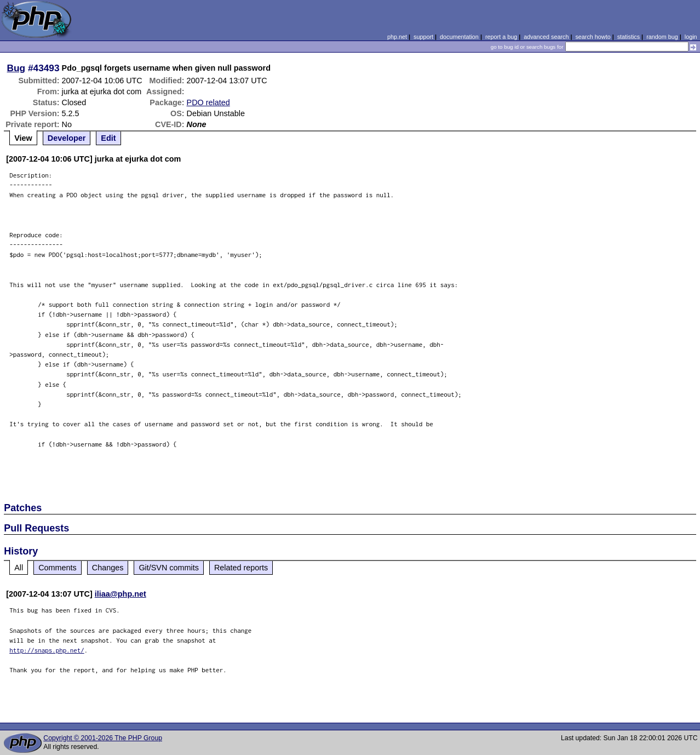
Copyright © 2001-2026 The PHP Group (103, 738)
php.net (397, 37)
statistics (629, 37)
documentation (459, 37)
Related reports (241, 568)
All (19, 568)
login (691, 37)
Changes (108, 568)
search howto (593, 37)
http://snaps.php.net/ (47, 650)
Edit (108, 138)
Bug (16, 68)
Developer (67, 138)
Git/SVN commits (169, 568)
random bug (662, 37)
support (423, 37)
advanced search (546, 37)
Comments (58, 568)
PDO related (208, 102)
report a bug (501, 37)
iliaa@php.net (121, 594)
